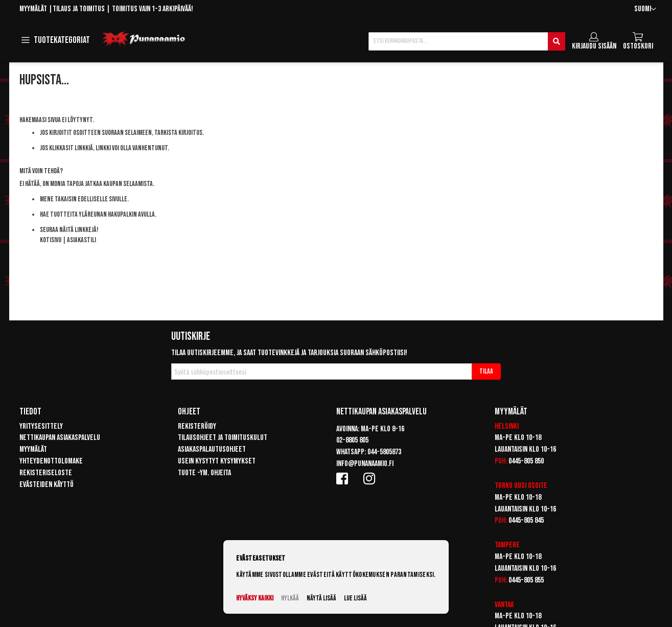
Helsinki (507, 426)
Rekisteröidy (197, 426)
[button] (645, 9)
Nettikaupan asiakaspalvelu (60, 438)
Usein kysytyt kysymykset (217, 461)
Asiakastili (82, 240)
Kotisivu (51, 240)
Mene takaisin (58, 199)
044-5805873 (384, 452)
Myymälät (33, 9)
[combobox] (467, 41)
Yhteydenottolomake (51, 461)
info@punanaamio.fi (365, 464)
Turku (504, 486)
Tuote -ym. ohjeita (204, 473)
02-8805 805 (352, 440)
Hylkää (290, 598)
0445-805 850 (526, 461)
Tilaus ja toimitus (79, 9)
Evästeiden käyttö (47, 485)
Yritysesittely (41, 426)
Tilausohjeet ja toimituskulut (223, 438)
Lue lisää (355, 598)
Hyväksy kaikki (255, 598)
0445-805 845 (526, 520)
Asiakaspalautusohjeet (212, 449)
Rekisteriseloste (46, 473)
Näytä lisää (321, 598)
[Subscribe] (486, 371)
